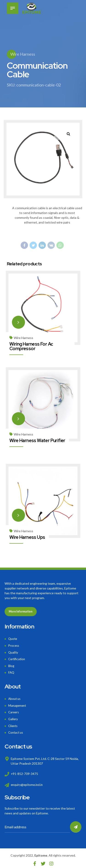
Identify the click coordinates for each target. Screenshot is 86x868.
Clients (13, 723)
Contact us (16, 730)
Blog (11, 664)
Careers (14, 710)
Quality (14, 651)
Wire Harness (23, 54)
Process (14, 645)
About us (15, 697)
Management (18, 703)
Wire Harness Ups (27, 537)
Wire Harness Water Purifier (38, 440)
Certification (17, 658)
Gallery (13, 717)
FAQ (11, 671)
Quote (13, 638)
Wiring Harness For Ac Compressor (31, 346)
